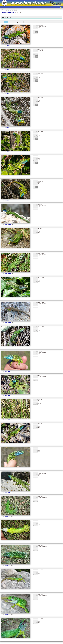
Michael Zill (7, 70)
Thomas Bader (7, 517)
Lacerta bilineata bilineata (8, 13)
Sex (14, 22)
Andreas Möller (8, 45)
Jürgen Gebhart (8, 225)
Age (18, 22)
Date (6, 22)
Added (21, 22)
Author (10, 22)
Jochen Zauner (7, 371)
